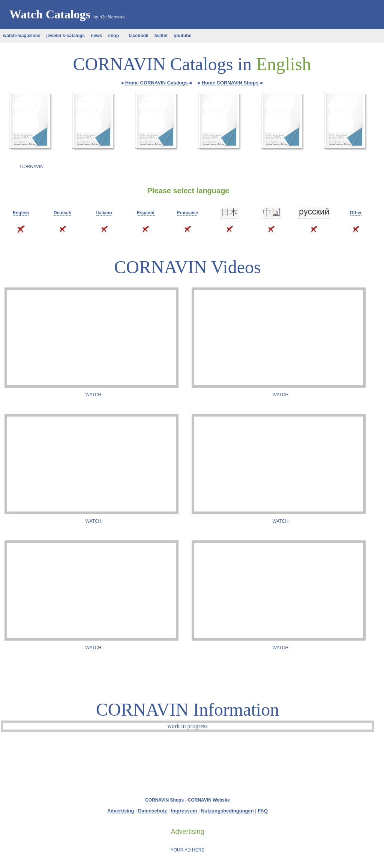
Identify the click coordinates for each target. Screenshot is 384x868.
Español (146, 213)
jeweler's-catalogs (65, 36)
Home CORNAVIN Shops (230, 83)
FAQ (263, 811)
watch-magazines (22, 36)
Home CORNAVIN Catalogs (157, 83)
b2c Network (112, 17)
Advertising (121, 811)
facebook (137, 36)
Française (187, 213)
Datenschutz (152, 811)
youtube (183, 36)
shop (113, 36)
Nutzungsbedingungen (227, 811)
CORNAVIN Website (209, 800)
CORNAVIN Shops (164, 800)
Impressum (184, 811)
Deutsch (62, 213)
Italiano (104, 213)
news (96, 36)
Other (356, 213)
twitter (161, 36)
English (21, 213)
